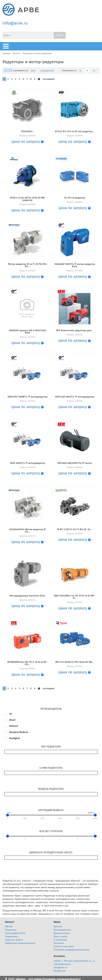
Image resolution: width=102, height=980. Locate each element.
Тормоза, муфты (14, 940)
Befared (14, 726)
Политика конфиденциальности (71, 950)
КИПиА (9, 927)
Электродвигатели (15, 933)
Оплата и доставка (64, 946)
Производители (62, 930)
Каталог (17, 53)
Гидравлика (12, 936)
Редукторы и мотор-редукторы (37, 53)
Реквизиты (60, 971)
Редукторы (11, 930)
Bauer (12, 720)
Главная (6, 53)
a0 (11, 714)
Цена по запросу (27, 142)
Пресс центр (60, 936)
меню (7, 46)
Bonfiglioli (15, 738)
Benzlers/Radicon (19, 732)
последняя (49, 79)
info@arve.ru (15, 23)
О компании (60, 940)
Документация (62, 933)
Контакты (59, 943)
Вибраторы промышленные (20, 943)
